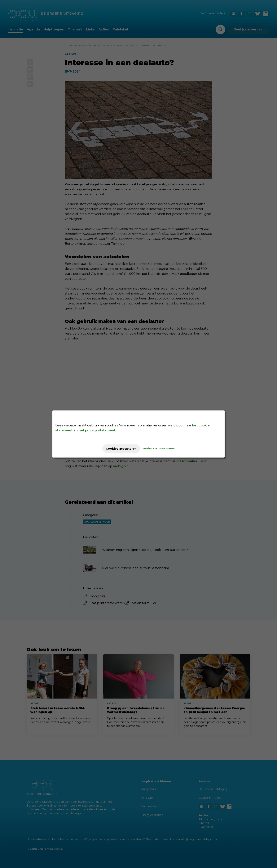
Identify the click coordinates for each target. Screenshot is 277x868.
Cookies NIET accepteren (162, 449)
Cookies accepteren (121, 449)
